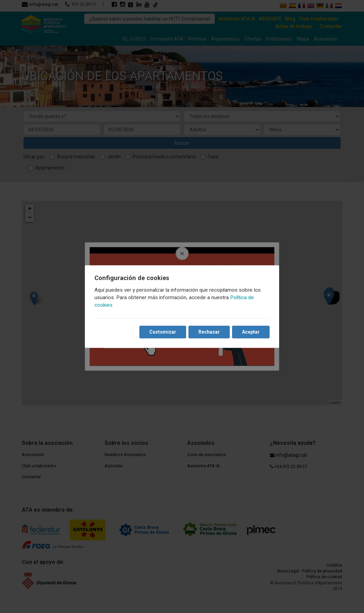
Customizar (163, 332)
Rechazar (209, 332)
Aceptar (251, 332)
